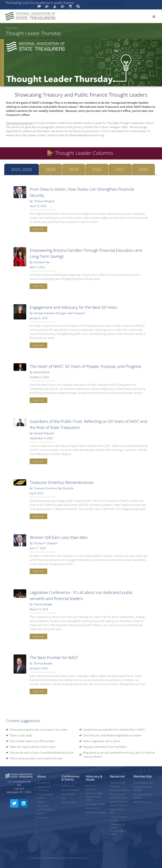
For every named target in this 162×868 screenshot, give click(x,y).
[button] (154, 17)
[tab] (22, 169)
